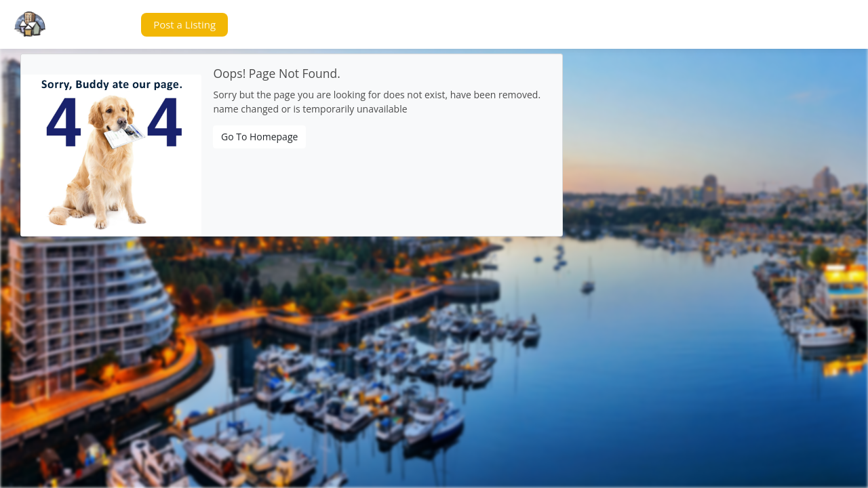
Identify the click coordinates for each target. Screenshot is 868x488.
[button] (104, 25)
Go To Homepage (259, 137)
